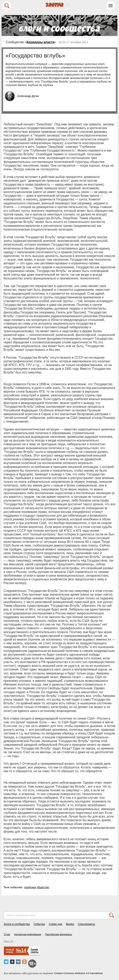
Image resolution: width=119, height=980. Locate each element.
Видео (70, 924)
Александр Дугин (28, 96)
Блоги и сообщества (17, 924)
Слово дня (56, 924)
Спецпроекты (86, 924)
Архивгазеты (35, 951)
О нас (7, 934)
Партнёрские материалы (59, 934)
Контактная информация (28, 934)
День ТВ (8, 941)
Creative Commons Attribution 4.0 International (78, 973)
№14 (21, 950)
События (39, 924)
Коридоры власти (40, 42)
